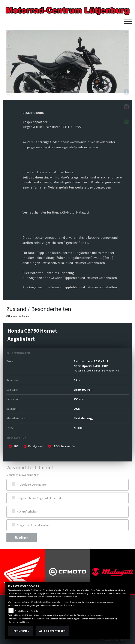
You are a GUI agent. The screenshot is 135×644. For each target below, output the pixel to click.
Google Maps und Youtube (26, 611)
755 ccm (79, 399)
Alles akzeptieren (52, 631)
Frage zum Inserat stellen (33, 525)
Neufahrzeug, (83, 418)
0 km (77, 380)
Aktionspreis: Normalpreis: (96, 366)
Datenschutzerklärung (67, 597)
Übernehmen (20, 631)
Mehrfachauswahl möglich (23, 475)
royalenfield (9, 77)
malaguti (9, 47)
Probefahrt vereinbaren (32, 485)
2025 (77, 409)
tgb (9, 92)
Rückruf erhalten (28, 511)
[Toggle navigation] (128, 20)
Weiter (22, 538)
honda (9, 32)
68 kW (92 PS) (83, 390)
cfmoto (9, 62)
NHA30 (78, 428)
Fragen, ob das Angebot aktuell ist (39, 498)
